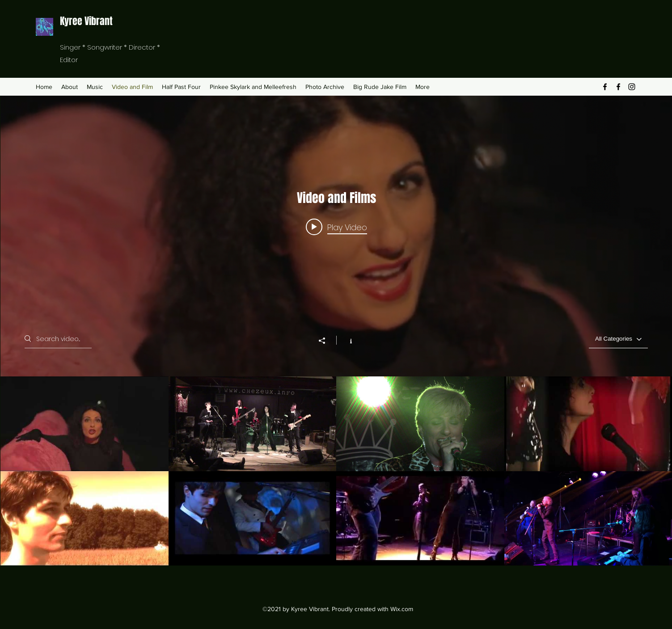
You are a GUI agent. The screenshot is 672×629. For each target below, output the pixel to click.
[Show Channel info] (346, 341)
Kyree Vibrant (86, 21)
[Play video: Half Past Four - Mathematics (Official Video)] (336, 227)
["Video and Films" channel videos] (336, 471)
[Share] (326, 341)
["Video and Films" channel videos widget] (336, 331)
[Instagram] (632, 87)
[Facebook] (605, 87)
